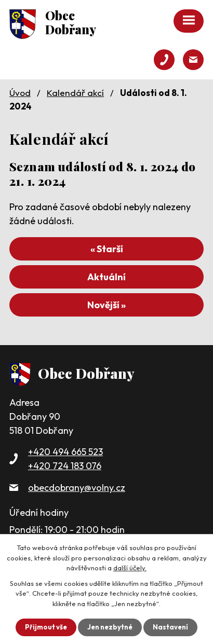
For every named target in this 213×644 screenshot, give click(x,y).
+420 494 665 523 (65, 452)
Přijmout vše (46, 627)
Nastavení (170, 627)
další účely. (130, 568)
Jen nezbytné (110, 627)
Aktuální (106, 277)
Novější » (106, 305)
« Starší (107, 249)
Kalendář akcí (75, 93)
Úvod (20, 93)
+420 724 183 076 (65, 466)
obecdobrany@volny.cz (77, 488)
